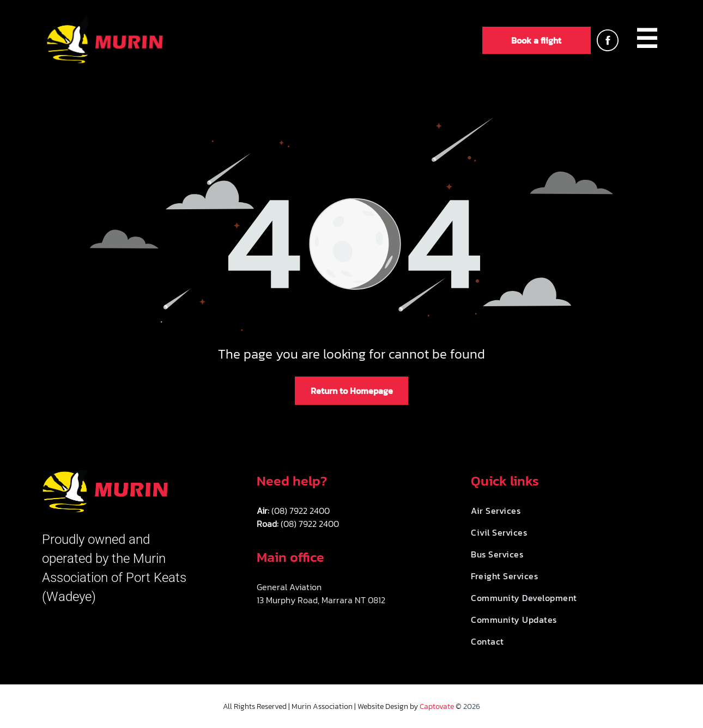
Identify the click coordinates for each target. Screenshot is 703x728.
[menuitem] (647, 40)
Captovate (437, 706)
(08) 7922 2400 (301, 511)
